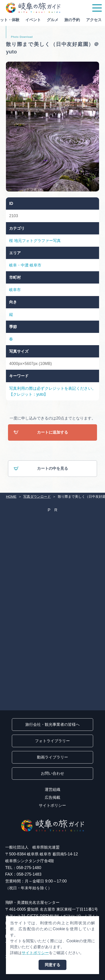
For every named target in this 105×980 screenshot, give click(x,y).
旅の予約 (70, 20)
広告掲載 (52, 797)
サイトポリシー (52, 805)
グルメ (50, 20)
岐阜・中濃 (19, 265)
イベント (31, 20)
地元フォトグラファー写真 (37, 241)
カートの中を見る (41, 469)
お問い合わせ (52, 773)
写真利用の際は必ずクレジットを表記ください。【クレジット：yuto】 (52, 391)
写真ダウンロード (37, 496)
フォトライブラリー (52, 741)
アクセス (91, 20)
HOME (11, 496)
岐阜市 (35, 265)
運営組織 (52, 789)
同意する (52, 965)
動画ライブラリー (52, 757)
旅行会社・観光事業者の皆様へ (52, 724)
